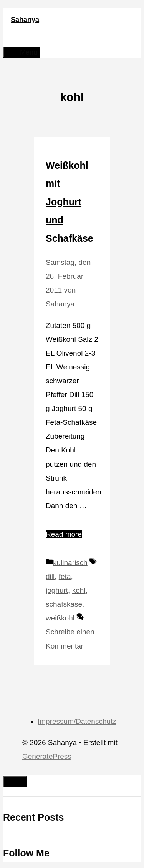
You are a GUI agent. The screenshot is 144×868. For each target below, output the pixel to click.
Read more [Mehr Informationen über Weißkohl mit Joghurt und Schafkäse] (64, 534)
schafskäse (64, 604)
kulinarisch (70, 563)
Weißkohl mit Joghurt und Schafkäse (70, 202)
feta (65, 576)
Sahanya (25, 20)
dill (50, 576)
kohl (79, 590)
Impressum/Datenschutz (77, 721)
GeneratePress (47, 756)
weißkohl (60, 618)
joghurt (57, 590)
